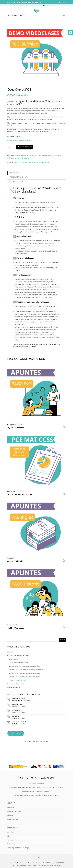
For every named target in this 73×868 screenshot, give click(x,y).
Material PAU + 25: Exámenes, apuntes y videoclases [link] (26, 670)
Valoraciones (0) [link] (16, 182)
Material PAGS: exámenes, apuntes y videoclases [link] (25, 666)
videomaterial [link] (45, 162)
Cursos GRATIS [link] (14, 659)
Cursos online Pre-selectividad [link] (18, 662)
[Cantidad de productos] (10, 147)
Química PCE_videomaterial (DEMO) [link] (20, 141)
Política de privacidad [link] (14, 844)
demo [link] (16, 162)
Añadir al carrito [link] (64, 427)
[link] (70, 32)
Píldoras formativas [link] (14, 687)
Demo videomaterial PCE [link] (46, 156)
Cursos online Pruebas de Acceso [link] (26, 156)
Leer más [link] (64, 560)
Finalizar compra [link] (13, 819)
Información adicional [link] (18, 177)
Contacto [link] (10, 840)
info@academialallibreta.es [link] (44, 791)
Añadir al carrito (24, 147)
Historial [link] (10, 815)
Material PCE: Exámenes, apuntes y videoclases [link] (24, 677)
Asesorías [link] (10, 652)
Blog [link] (9, 836)
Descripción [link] (14, 173)
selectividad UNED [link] (34, 162)
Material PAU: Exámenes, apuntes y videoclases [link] (24, 673)
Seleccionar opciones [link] (64, 494)
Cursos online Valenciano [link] (15, 684)
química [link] (25, 162)
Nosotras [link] (10, 832)
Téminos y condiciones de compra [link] (18, 848)
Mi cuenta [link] (11, 807)
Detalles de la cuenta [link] (14, 811)
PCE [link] (20, 162)
